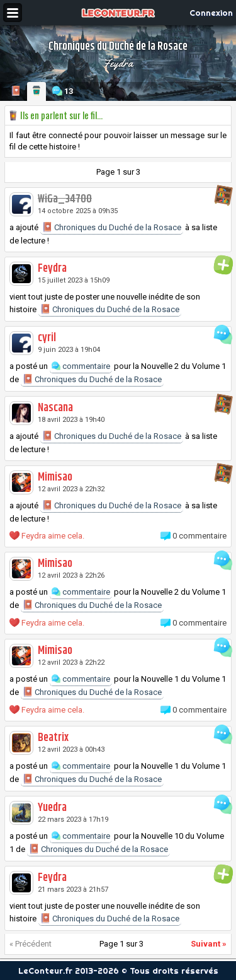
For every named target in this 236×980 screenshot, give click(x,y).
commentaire (81, 366)
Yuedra (52, 808)
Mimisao (55, 477)
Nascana (55, 408)
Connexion (211, 13)
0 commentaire (199, 536)
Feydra (118, 63)
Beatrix (53, 738)
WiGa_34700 (65, 199)
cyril (47, 338)
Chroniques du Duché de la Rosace (112, 227)
